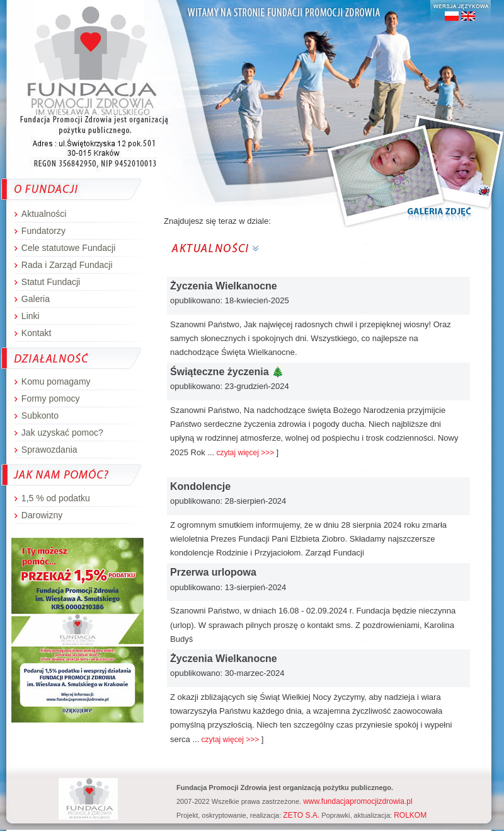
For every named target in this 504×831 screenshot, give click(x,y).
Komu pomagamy (56, 381)
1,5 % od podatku (56, 498)
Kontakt (36, 333)
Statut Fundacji (51, 282)
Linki (31, 316)
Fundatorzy (43, 231)
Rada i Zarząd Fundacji (67, 265)
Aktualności (44, 214)
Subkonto (40, 415)
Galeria (36, 299)
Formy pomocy (51, 398)
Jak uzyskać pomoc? (62, 433)
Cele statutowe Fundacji (68, 248)
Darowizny (42, 515)
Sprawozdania (49, 450)
